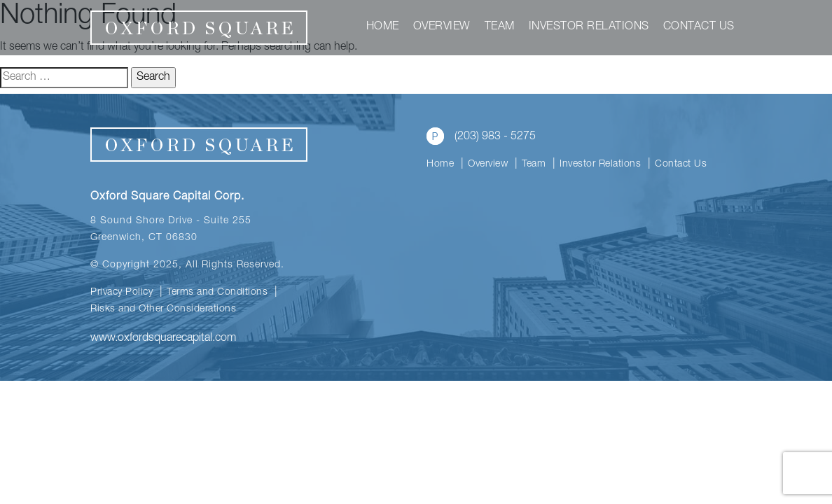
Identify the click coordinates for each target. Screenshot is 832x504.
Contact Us (699, 27)
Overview (442, 27)
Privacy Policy (122, 293)
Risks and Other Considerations (163, 309)
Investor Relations (589, 27)
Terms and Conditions (217, 293)
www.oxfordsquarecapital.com (163, 339)
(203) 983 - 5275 (481, 136)
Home (383, 27)
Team (500, 27)
